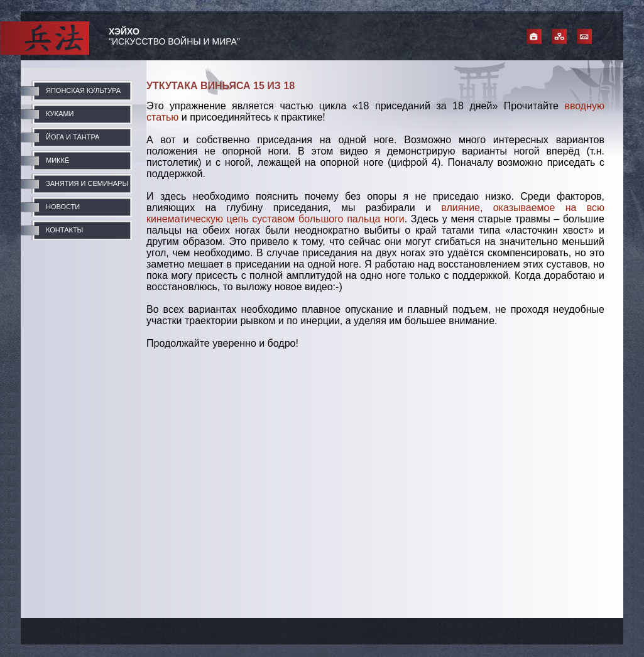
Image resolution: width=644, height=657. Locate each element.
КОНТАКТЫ (64, 230)
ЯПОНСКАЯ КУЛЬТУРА (83, 90)
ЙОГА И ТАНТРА (73, 137)
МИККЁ (57, 160)
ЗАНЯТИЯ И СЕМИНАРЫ (87, 183)
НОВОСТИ (63, 207)
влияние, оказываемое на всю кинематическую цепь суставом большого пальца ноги (375, 213)
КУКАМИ (60, 114)
